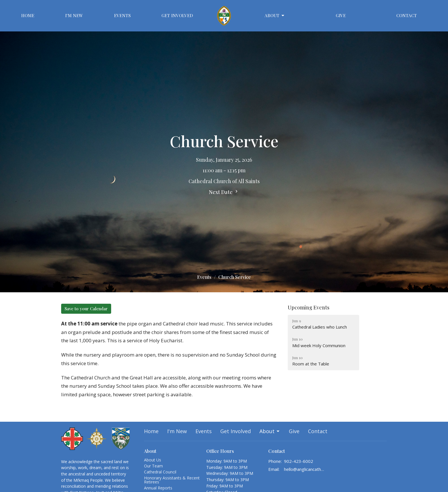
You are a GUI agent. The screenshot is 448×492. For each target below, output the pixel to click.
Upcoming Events (309, 307)
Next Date (224, 192)
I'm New (74, 15)
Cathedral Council (160, 472)
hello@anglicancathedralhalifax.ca (304, 469)
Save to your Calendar (86, 309)
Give (341, 15)
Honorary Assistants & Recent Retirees (172, 480)
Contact (407, 15)
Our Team (153, 466)
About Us (153, 460)
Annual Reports (158, 488)
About (275, 16)
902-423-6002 (299, 461)
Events (122, 15)
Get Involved (177, 15)
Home (28, 15)
